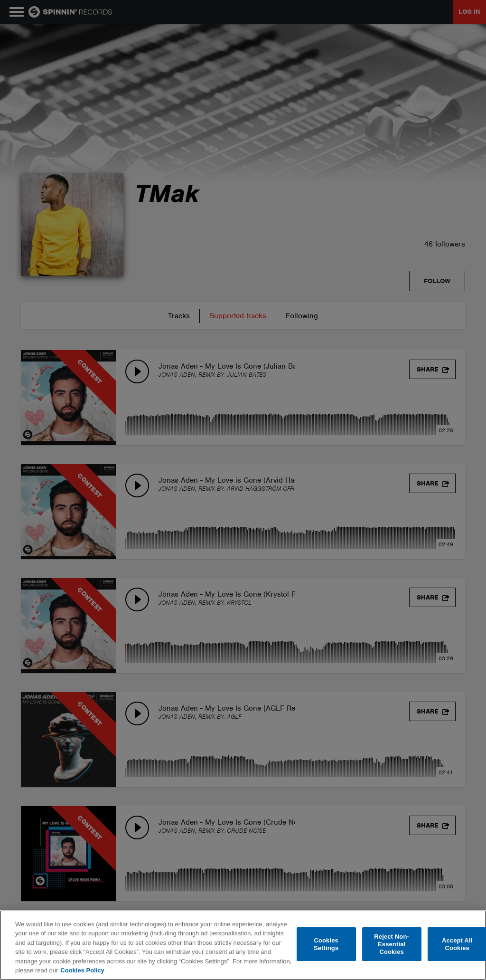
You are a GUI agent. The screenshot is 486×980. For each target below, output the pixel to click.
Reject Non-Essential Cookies (392, 944)
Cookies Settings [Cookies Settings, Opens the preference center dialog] (326, 944)
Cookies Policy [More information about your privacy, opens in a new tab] (82, 970)
